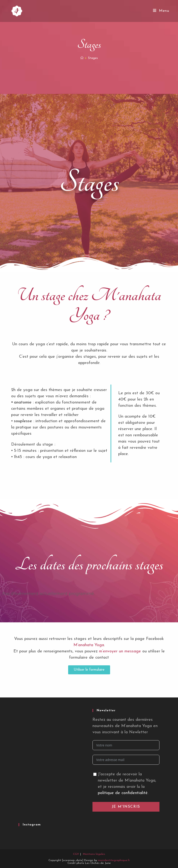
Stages (93, 58)
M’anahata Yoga (89, 645)
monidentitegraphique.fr (114, 860)
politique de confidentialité (123, 793)
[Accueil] (82, 58)
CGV (76, 854)
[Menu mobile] (161, 11)
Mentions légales (94, 854)
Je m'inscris (126, 807)
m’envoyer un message (120, 651)
